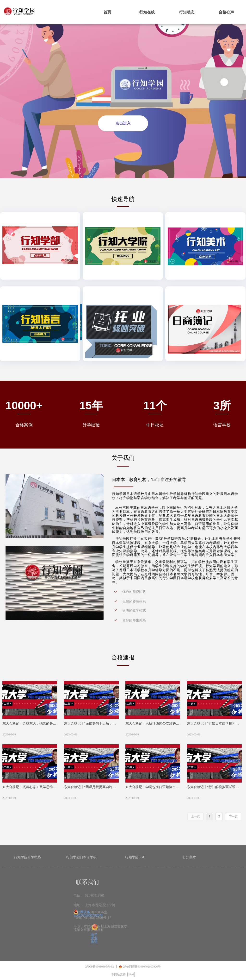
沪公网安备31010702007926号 (88, 914)
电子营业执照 (94, 938)
